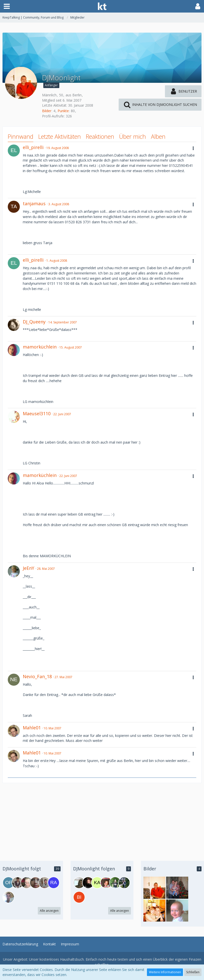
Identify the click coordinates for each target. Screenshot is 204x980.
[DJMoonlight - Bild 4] (177, 888)
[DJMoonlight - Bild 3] (154, 911)
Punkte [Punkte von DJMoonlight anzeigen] (63, 111)
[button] (7, 6)
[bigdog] (79, 897)
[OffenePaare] (9, 883)
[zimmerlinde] (88, 883)
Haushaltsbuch (72, 959)
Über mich (133, 136)
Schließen (193, 972)
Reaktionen (100, 136)
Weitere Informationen (165, 972)
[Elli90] (36, 883)
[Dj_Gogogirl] (106, 883)
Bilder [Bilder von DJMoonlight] (47, 111)
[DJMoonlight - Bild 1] (154, 888)
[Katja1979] (97, 883)
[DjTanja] (124, 883)
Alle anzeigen (49, 911)
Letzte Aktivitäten (60, 136)
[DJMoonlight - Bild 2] (177, 911)
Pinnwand (21, 136)
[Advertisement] (102, 818)
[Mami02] (18, 883)
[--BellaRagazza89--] (27, 883)
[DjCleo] (79, 883)
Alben (158, 136)
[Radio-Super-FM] (54, 883)
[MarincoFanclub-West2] (115, 883)
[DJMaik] (45, 883)
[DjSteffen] (9, 897)
